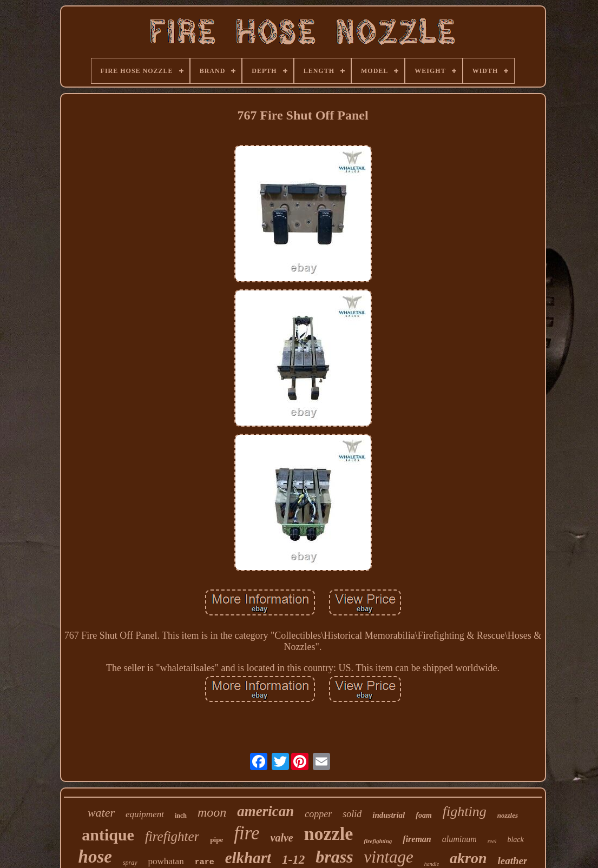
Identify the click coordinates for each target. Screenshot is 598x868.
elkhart (248, 858)
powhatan (166, 861)
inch (181, 816)
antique (108, 835)
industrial (389, 815)
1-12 (293, 860)
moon (212, 812)
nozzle (329, 834)
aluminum (459, 839)
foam (424, 815)
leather (513, 861)
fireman (417, 839)
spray (130, 863)
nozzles (508, 815)
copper (318, 814)
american (265, 811)
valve (282, 838)
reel (492, 841)
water (101, 813)
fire (247, 833)
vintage (389, 857)
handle (432, 864)
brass (334, 857)
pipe (216, 840)
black (515, 840)
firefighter (172, 836)
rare (205, 862)
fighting (465, 811)
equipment (145, 814)
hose (95, 857)
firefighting (378, 841)
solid (352, 814)
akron (468, 858)
